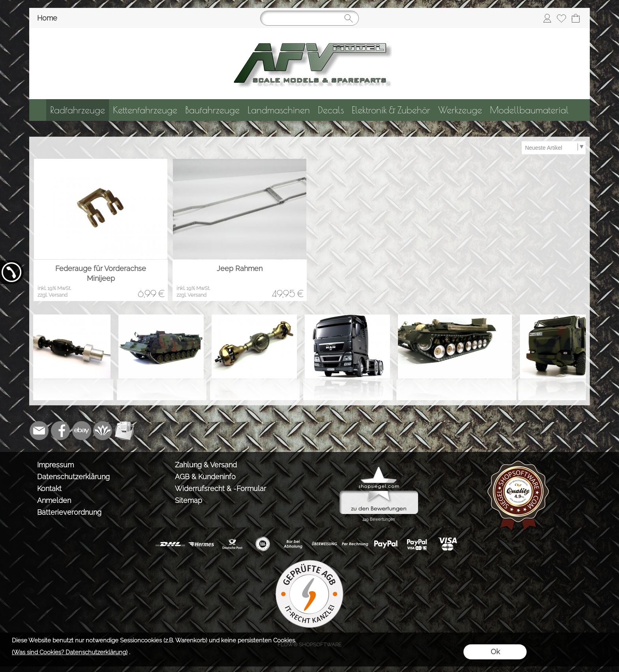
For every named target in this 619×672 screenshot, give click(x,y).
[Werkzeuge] (460, 110)
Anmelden (54, 500)
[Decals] (331, 110)
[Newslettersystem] (124, 431)
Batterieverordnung (69, 512)
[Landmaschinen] (279, 110)
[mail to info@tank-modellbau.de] (39, 431)
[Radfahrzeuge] (78, 110)
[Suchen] (309, 18)
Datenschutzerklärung (73, 477)
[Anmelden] (547, 18)
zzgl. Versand (53, 295)
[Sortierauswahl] (553, 148)
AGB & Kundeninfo (205, 477)
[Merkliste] (561, 18)
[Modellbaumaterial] (529, 110)
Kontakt (49, 488)
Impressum (55, 465)
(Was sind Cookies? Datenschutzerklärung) (70, 652)
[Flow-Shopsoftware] (103, 431)
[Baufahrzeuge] (212, 110)
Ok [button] (495, 652)
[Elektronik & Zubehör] (391, 110)
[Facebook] (60, 431)
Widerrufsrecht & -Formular (220, 488)
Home (47, 18)
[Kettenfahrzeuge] (145, 110)
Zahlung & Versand (206, 465)
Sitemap (189, 500)
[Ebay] (82, 431)
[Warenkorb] (576, 18)
